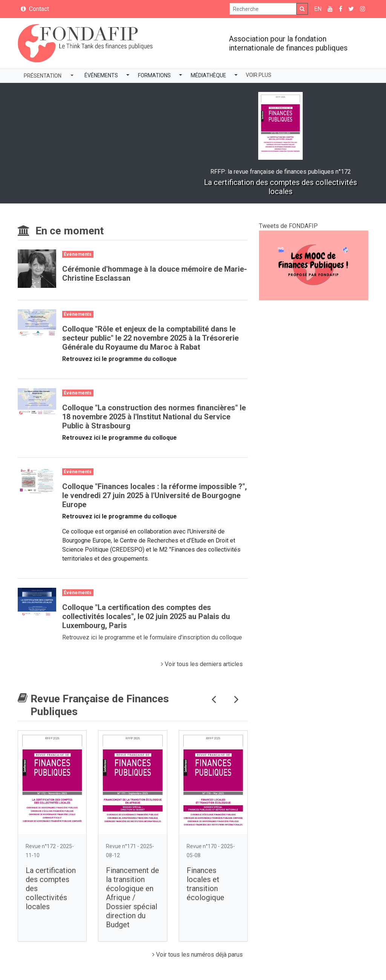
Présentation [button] (43, 76)
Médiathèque (208, 75)
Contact (35, 9)
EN (318, 9)
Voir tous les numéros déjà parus (198, 955)
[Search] (263, 9)
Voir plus (259, 75)
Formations (154, 75)
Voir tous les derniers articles (202, 664)
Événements (101, 75)
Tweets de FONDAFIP (288, 226)
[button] (128, 76)
